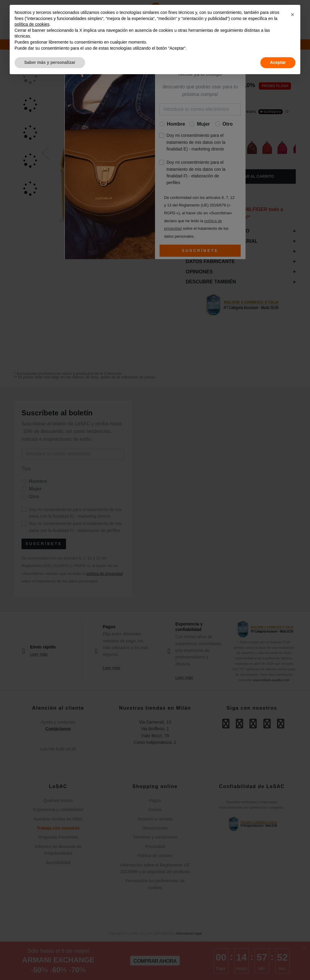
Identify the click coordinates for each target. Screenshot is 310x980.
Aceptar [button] (278, 62)
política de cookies (32, 24)
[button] (292, 15)
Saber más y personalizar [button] (50, 62)
